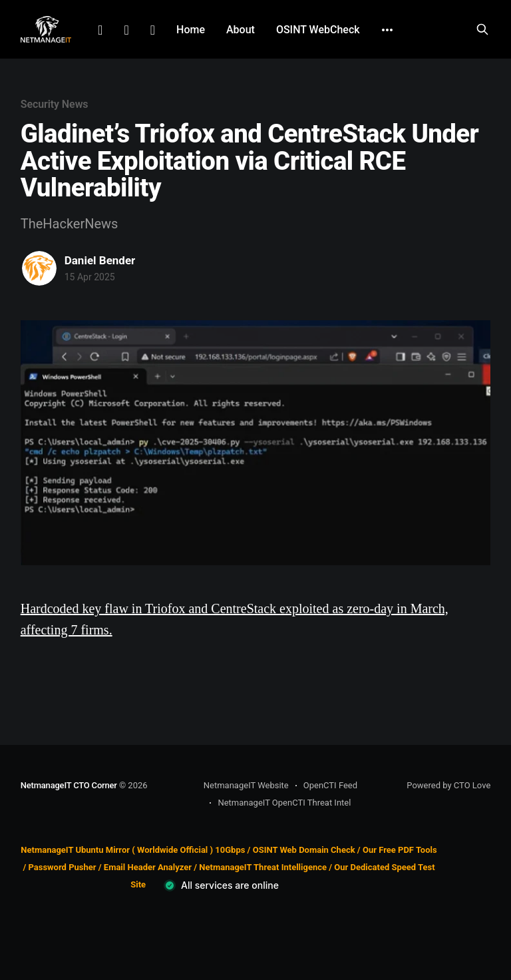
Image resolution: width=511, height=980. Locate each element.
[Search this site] (482, 29)
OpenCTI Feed (330, 785)
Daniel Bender (100, 260)
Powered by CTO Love (448, 785)
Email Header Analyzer (148, 867)
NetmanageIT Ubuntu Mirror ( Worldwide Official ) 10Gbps (133, 850)
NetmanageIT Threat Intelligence (263, 867)
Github (153, 30)
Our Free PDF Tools (400, 850)
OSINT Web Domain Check (304, 850)
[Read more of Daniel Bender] (39, 268)
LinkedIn (100, 30)
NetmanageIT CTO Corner (69, 785)
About (241, 30)
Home (191, 30)
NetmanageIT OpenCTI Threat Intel (284, 803)
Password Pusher (62, 867)
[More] (387, 30)
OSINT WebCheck (318, 30)
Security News (55, 104)
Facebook (126, 30)
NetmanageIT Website (246, 785)
